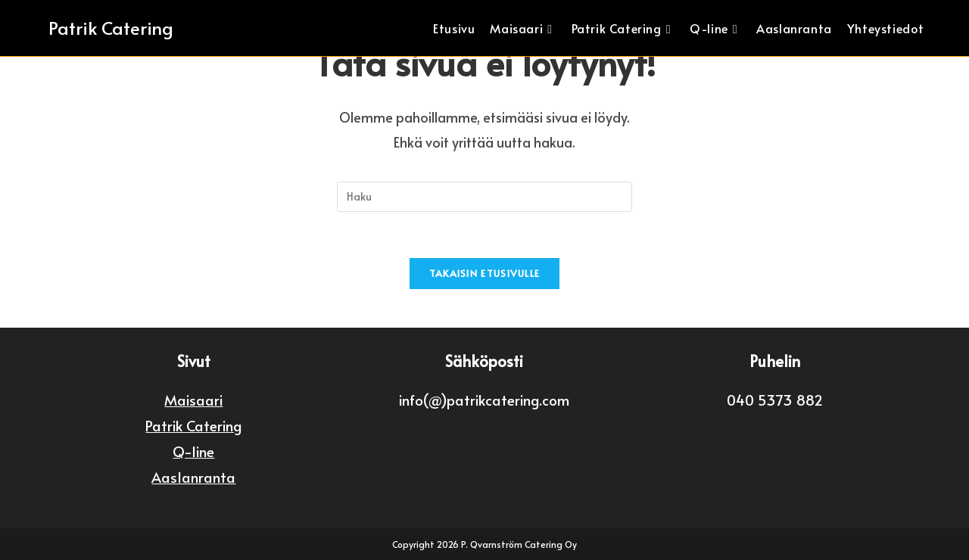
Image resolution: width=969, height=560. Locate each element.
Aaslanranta (193, 477)
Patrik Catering (111, 28)
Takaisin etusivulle (485, 273)
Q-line (193, 451)
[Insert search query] (484, 197)
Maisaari (193, 400)
